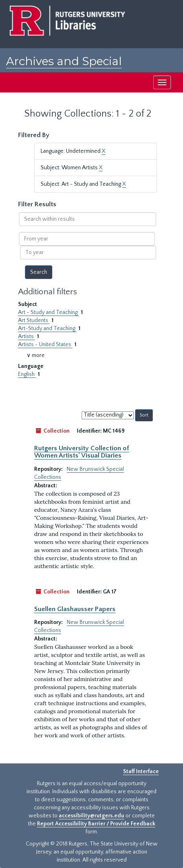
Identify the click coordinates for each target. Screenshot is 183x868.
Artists (27, 337)
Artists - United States (45, 345)
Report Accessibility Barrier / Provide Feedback (96, 824)
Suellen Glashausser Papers (75, 609)
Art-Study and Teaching (47, 328)
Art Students (34, 320)
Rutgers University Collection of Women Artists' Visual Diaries (82, 452)
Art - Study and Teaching (48, 312)
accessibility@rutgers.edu (91, 816)
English (27, 374)
